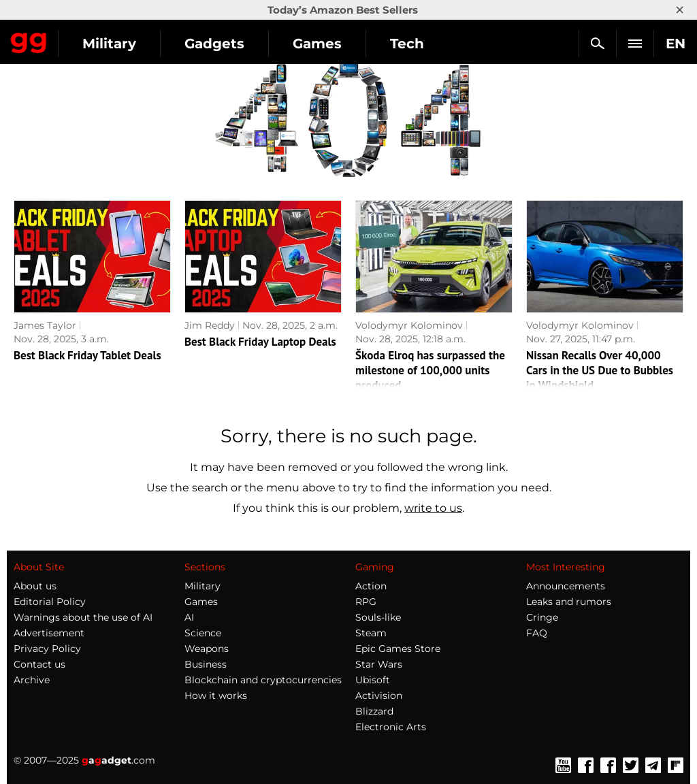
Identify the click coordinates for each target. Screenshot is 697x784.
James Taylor (45, 325)
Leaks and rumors (569, 602)
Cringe (542, 617)
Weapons (207, 649)
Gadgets (214, 44)
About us (35, 586)
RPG (366, 602)
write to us (433, 508)
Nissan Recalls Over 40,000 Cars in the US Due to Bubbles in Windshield (600, 370)
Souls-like (378, 617)
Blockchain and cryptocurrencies (263, 680)
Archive (32, 680)
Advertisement (49, 633)
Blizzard (374, 711)
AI (189, 617)
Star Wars (379, 664)
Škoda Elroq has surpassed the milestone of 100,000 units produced (430, 370)
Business (206, 664)
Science (203, 633)
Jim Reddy (210, 325)
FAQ (537, 633)
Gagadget (29, 40)
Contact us (39, 664)
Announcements (566, 586)
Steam (371, 633)
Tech (407, 44)
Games (317, 44)
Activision (379, 696)
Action (371, 586)
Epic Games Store (398, 649)
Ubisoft (373, 680)
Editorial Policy (50, 602)
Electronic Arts (391, 727)
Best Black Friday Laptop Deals (260, 342)
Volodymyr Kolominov (409, 325)
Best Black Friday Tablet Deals (87, 355)
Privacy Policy (47, 649)
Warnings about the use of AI (83, 617)
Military (109, 44)
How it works (216, 696)
